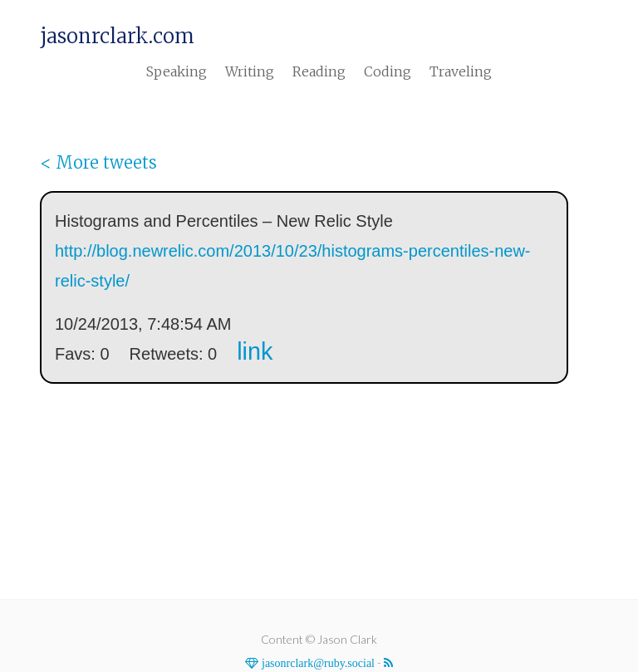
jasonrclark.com (117, 37)
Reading (319, 71)
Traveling (461, 71)
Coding (388, 71)
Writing (250, 71)
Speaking (177, 71)
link (255, 351)
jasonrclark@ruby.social (317, 663)
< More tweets (98, 162)
